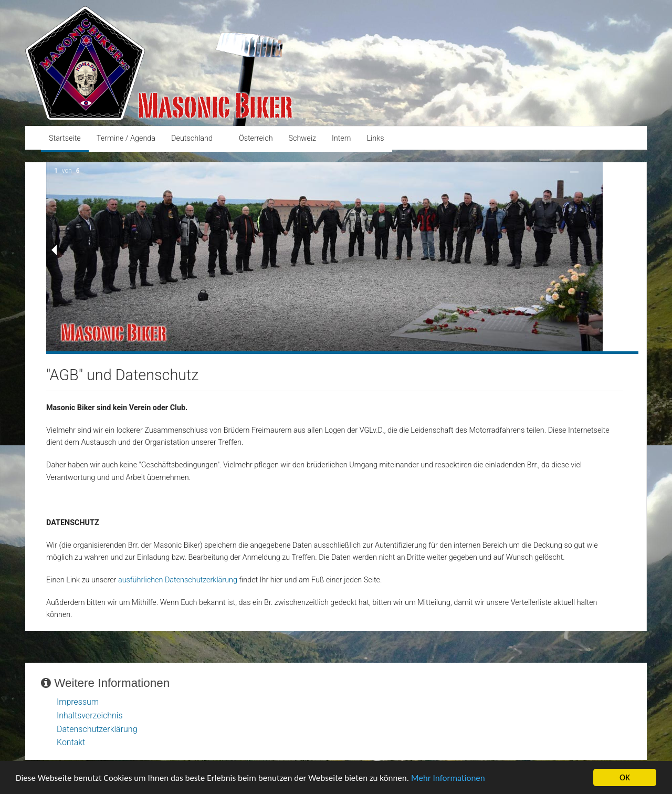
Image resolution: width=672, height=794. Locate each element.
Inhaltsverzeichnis (90, 715)
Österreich (256, 138)
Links (375, 138)
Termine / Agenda (126, 138)
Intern (342, 138)
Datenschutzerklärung (97, 729)
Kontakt (71, 742)
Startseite (65, 138)
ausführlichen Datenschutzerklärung (178, 580)
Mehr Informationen (448, 780)
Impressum (78, 702)
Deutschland (192, 138)
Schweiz (302, 138)
